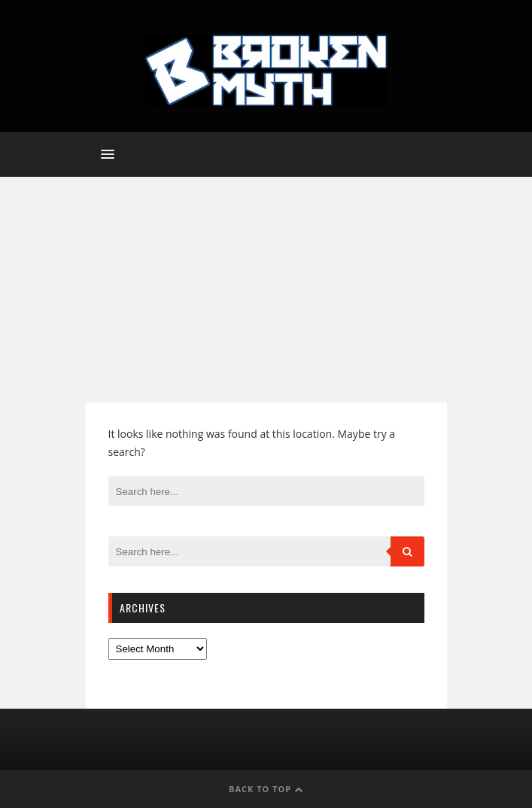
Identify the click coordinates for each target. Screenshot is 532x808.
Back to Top (266, 789)
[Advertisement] (266, 290)
